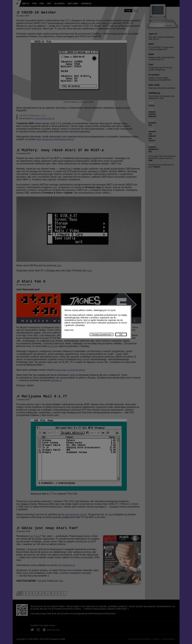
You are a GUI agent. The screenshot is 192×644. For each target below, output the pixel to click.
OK (121, 334)
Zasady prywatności (102, 334)
